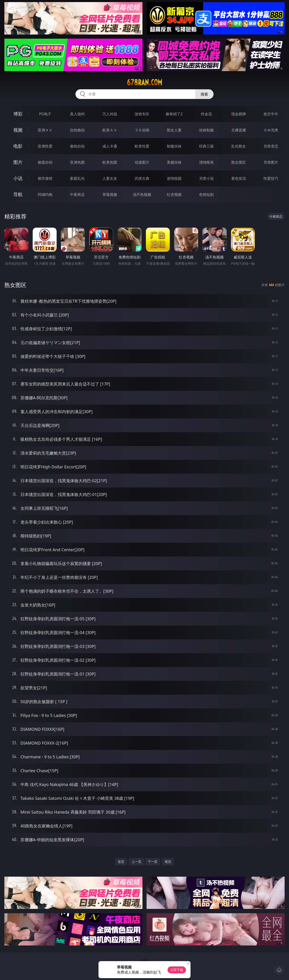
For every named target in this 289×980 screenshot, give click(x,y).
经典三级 (206, 146)
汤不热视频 (142, 194)
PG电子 (45, 114)
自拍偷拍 (77, 130)
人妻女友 (110, 178)
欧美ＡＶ (110, 130)
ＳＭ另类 (271, 130)
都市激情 (45, 178)
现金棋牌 (239, 114)
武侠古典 (142, 178)
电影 (18, 146)
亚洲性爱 (45, 146)
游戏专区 (142, 114)
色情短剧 (206, 194)
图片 (18, 162)
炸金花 (206, 114)
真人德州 (77, 114)
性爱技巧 (271, 178)
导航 (18, 194)
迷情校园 (174, 178)
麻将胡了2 (174, 114)
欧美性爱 (142, 146)
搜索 (204, 94)
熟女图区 (239, 162)
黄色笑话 (239, 178)
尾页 (168, 862)
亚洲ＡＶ (45, 130)
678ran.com (144, 82)
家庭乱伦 (77, 178)
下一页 (153, 862)
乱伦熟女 (239, 146)
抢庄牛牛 (271, 114)
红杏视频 (174, 194)
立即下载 (177, 970)
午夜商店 (77, 194)
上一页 (136, 862)
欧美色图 (110, 162)
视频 (18, 130)
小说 (18, 178)
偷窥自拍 (45, 162)
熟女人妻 (174, 130)
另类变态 (271, 146)
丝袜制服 (206, 130)
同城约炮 (45, 194)
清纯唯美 (206, 162)
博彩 (18, 114)
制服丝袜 (174, 146)
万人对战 (110, 114)
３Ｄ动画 (142, 130)
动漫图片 (142, 162)
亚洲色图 (77, 162)
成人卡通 (110, 146)
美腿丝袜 (174, 162)
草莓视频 (110, 194)
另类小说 (206, 178)
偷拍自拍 (77, 146)
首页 (121, 862)
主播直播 (239, 130)
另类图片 (271, 162)
